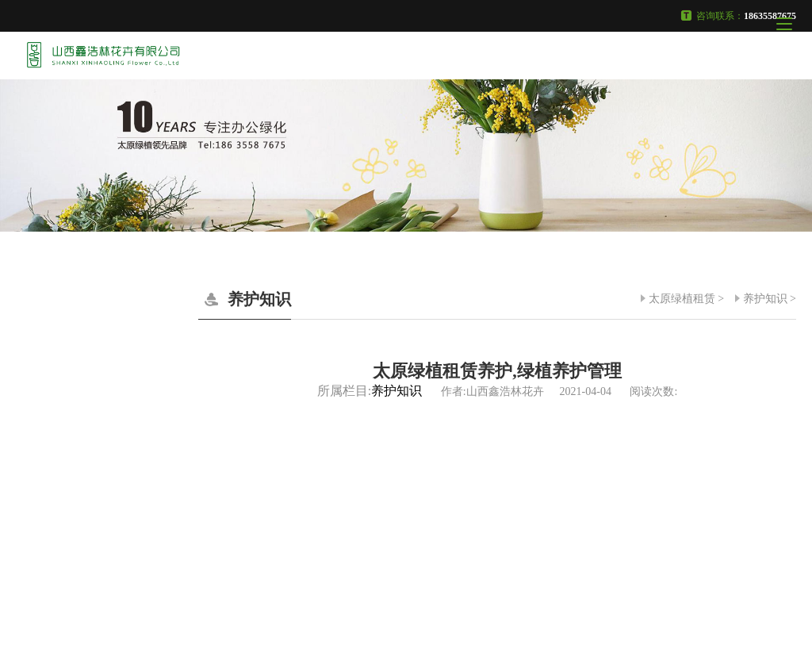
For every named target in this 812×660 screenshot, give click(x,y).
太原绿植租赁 (682, 299)
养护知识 (765, 299)
